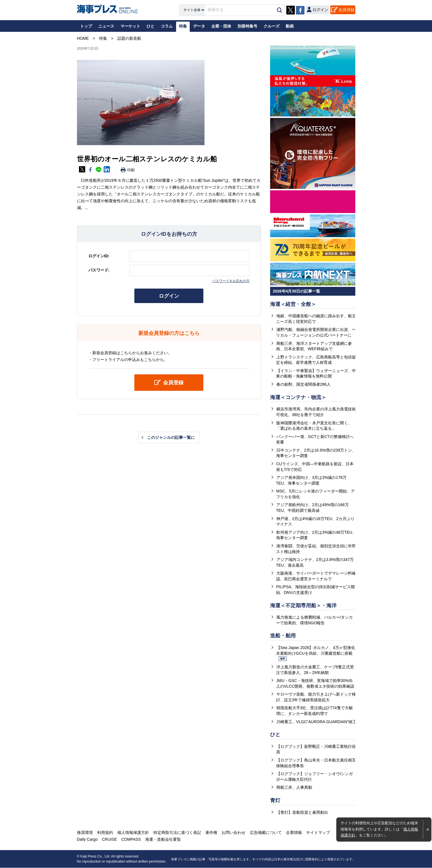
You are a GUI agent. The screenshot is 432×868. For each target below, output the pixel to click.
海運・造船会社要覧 (163, 840)
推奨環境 (85, 833)
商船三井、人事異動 (294, 788)
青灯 (275, 801)
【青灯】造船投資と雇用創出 (302, 813)
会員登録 (347, 10)
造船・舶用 (283, 636)
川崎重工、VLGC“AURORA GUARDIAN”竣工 (316, 722)
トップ (86, 26)
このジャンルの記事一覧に (171, 437)
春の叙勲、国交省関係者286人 (303, 384)
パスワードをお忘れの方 (231, 281)
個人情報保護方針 (133, 833)
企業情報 (294, 833)
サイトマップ (318, 833)
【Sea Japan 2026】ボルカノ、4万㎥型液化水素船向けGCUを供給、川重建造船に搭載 (316, 653)
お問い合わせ (233, 833)
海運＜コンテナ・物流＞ (298, 397)
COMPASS (131, 840)
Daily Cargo (87, 840)
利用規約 (105, 833)
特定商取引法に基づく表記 (177, 833)
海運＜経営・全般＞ (293, 304)
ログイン (169, 296)
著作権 (211, 833)
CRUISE (109, 840)
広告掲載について (266, 833)
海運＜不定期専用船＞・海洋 (303, 606)
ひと (275, 735)
